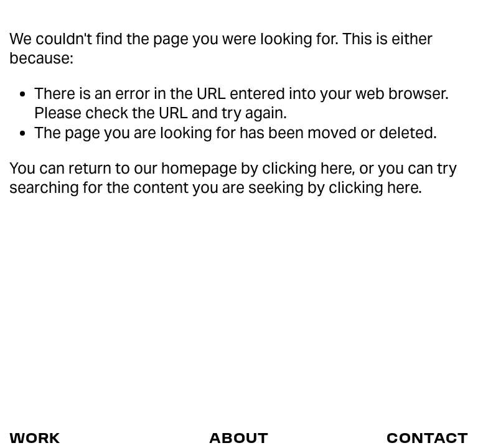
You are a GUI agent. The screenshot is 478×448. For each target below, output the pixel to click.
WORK (35, 437)
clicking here (307, 168)
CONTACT (428, 437)
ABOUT (239, 437)
